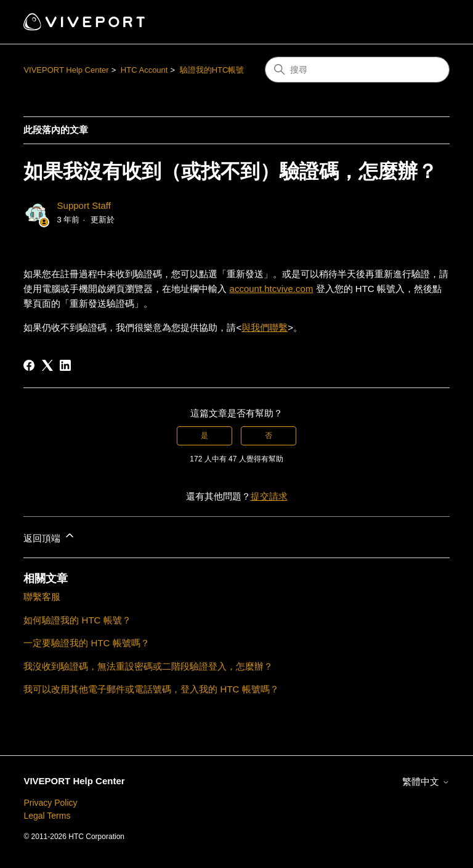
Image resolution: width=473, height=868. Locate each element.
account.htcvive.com (272, 289)
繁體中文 (426, 781)
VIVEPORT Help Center (66, 70)
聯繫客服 (42, 597)
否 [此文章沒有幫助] (269, 436)
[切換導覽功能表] (428, 22)
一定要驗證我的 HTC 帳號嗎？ (86, 643)
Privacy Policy (50, 803)
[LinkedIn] (65, 365)
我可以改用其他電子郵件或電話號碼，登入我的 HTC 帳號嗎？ (151, 689)
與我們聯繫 (265, 327)
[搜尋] (357, 70)
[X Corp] (47, 365)
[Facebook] (29, 365)
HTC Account (144, 70)
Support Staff (84, 205)
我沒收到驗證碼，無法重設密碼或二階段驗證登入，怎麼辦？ (148, 666)
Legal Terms (47, 816)
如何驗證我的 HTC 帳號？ (77, 620)
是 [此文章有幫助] (204, 436)
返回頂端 (49, 536)
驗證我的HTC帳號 (212, 70)
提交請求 (269, 496)
